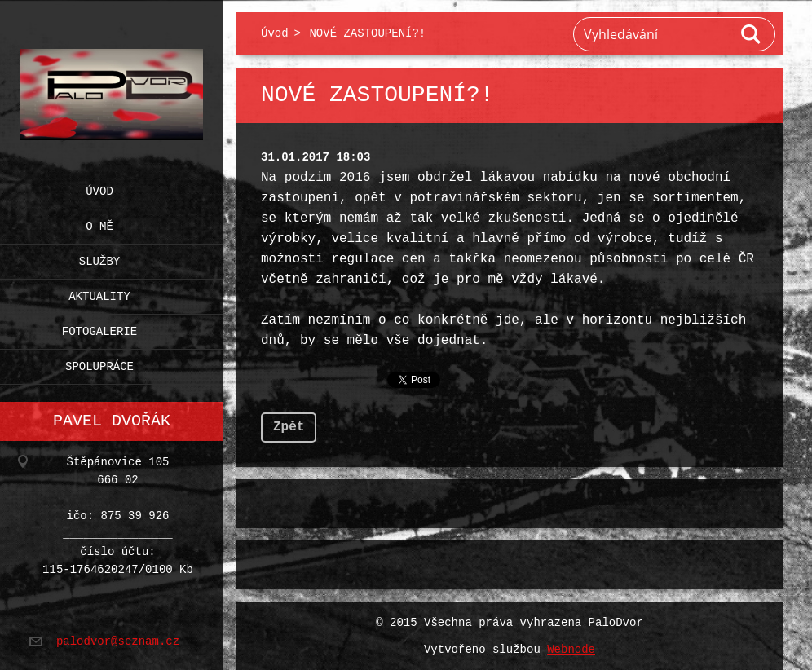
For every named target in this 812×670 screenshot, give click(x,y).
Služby (99, 258)
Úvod (99, 188)
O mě (99, 223)
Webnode (571, 648)
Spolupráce (99, 363)
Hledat (752, 34)
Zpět (289, 425)
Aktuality (99, 293)
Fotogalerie (99, 328)
